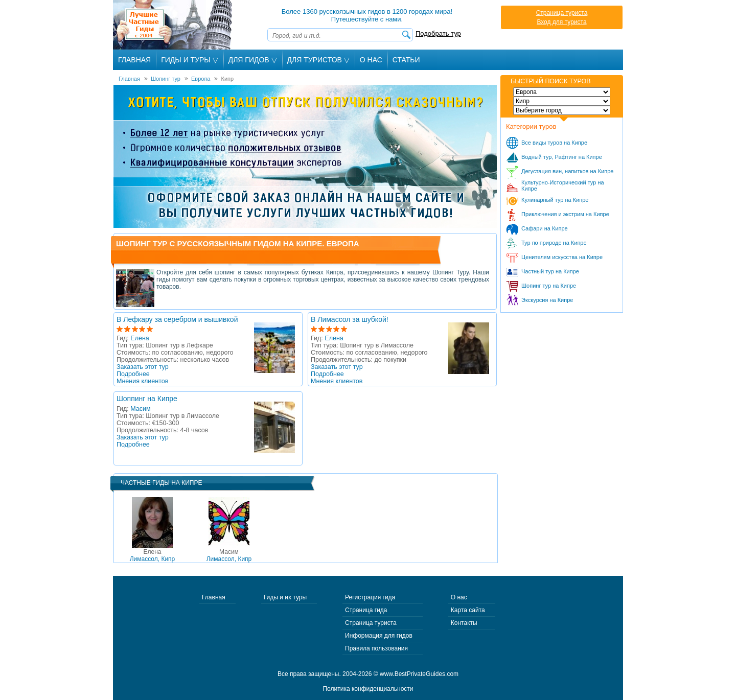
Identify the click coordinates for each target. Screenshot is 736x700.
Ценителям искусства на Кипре (562, 257)
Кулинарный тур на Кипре (555, 200)
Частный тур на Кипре (550, 271)
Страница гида (366, 610)
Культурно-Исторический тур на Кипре (563, 185)
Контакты (464, 623)
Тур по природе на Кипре (554, 243)
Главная (134, 60)
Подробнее (133, 374)
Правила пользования (376, 648)
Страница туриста (562, 13)
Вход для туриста (561, 22)
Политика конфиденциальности (368, 689)
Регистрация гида (370, 597)
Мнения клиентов (142, 381)
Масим (140, 409)
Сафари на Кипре (545, 228)
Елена (140, 338)
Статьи (406, 60)
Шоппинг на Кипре (147, 399)
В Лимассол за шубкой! (350, 319)
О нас (459, 597)
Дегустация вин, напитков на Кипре (567, 171)
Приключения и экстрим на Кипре (565, 214)
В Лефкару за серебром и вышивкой (177, 319)
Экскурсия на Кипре (547, 300)
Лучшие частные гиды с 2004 (174, 25)
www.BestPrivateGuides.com (419, 674)
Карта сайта (468, 610)
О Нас (371, 60)
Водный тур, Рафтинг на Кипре (562, 157)
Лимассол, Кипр (153, 555)
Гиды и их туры (285, 597)
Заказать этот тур (143, 367)
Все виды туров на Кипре (554, 143)
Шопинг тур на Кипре (549, 286)
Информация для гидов (379, 636)
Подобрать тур (438, 33)
